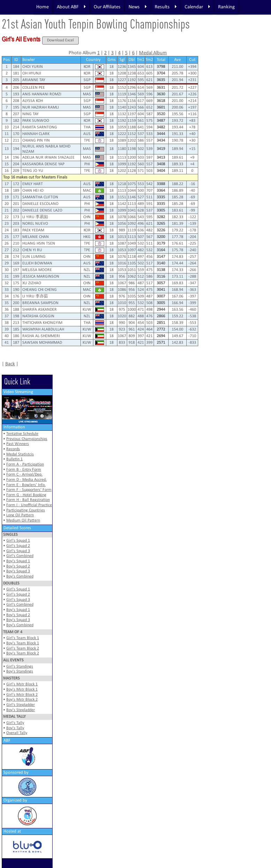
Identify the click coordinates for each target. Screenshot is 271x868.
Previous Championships (27, 439)
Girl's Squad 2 (18, 546)
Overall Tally (17, 733)
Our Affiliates (107, 7)
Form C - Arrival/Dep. (24, 475)
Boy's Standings (20, 671)
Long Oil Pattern (20, 515)
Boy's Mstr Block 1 (22, 690)
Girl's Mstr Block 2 (22, 695)
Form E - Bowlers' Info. (26, 485)
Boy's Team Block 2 (23, 653)
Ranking (226, 7)
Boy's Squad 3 (18, 571)
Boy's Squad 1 (18, 561)
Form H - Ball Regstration (28, 500)
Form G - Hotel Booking (26, 495)
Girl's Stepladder (21, 705)
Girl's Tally (15, 723)
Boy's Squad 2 (18, 566)
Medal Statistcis (20, 454)
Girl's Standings (20, 667)
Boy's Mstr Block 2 (22, 700)
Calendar (197, 7)
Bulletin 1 (14, 459)
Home (42, 7)
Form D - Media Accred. (26, 480)
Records (13, 449)
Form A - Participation (25, 464)
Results (166, 7)
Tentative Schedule (22, 434)
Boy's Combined (20, 576)
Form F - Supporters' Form (29, 490)
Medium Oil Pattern (23, 520)
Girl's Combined (20, 556)
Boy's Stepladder (21, 710)
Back (10, 364)
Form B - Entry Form (24, 470)
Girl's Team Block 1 (23, 638)
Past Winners (18, 444)
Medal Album (153, 53)
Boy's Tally (15, 728)
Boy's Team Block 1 (23, 643)
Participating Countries (26, 510)
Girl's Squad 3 (18, 551)
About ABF (71, 7)
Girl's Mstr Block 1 (22, 684)
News (138, 7)
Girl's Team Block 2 (23, 648)
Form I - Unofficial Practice (29, 505)
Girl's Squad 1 (18, 541)
